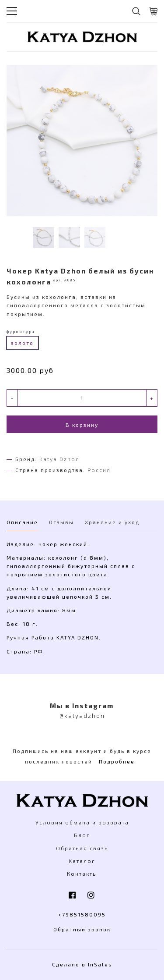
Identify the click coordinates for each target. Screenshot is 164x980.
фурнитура (21, 331)
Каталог (82, 861)
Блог (82, 835)
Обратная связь (82, 848)
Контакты (82, 873)
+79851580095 (82, 914)
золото (22, 343)
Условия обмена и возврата (82, 822)
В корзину (82, 425)
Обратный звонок (82, 929)
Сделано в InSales (82, 964)
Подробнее (117, 761)
